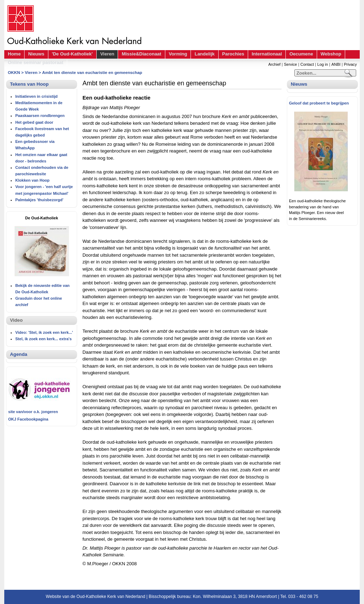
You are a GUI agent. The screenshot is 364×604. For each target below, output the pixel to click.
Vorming (178, 54)
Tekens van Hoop (29, 84)
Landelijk (204, 54)
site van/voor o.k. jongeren (33, 412)
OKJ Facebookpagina (28, 419)
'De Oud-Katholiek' (72, 54)
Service (291, 64)
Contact (307, 64)
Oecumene (301, 54)
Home (14, 54)
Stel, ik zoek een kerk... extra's (44, 339)
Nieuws (36, 54)
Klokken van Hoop (32, 180)
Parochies (233, 54)
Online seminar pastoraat (36, 62)
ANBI (336, 64)
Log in (323, 64)
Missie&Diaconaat (141, 54)
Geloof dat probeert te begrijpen (319, 103)
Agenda (19, 354)
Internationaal (267, 54)
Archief (274, 64)
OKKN (14, 72)
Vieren (107, 54)
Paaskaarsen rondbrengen (40, 116)
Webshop (331, 54)
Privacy (350, 64)
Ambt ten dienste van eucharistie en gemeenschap (92, 72)
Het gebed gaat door (34, 122)
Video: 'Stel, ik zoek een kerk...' (44, 332)
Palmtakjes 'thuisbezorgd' (39, 200)
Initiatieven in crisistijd (36, 96)
